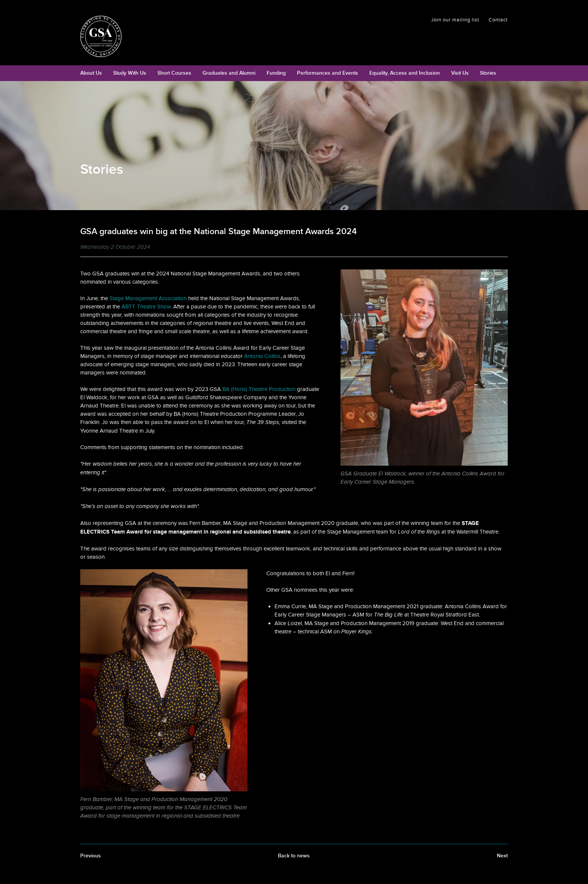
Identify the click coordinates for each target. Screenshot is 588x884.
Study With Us (130, 73)
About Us (91, 73)
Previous (91, 856)
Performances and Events (328, 73)
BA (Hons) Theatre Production (259, 389)
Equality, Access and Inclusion (405, 73)
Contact (498, 20)
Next (502, 856)
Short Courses (174, 73)
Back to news (294, 856)
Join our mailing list (455, 20)
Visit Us (460, 73)
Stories (488, 73)
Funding (276, 73)
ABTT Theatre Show (146, 307)
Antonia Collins (262, 356)
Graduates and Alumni (229, 73)
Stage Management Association (148, 298)
